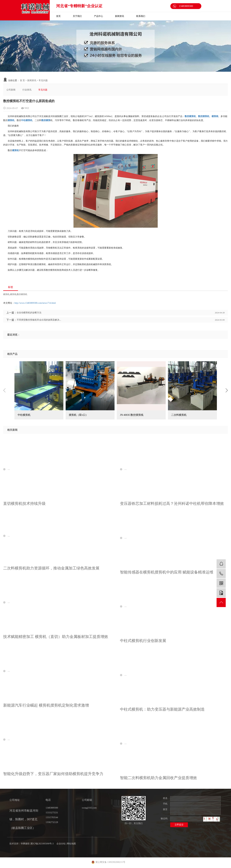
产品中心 (98, 16)
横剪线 (13, 294)
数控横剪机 (22, 294)
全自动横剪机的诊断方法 (29, 313)
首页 (58, 16)
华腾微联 (25, 844)
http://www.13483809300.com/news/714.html (35, 303)
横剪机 (6, 294)
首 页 (22, 80)
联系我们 (141, 16)
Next (227, 390)
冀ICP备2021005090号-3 (42, 844)
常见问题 (43, 80)
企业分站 (61, 844)
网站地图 (71, 844)
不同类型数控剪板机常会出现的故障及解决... (39, 320)
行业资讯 (27, 90)
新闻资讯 (120, 16)
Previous (4, 390)
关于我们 (77, 16)
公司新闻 (11, 90)
